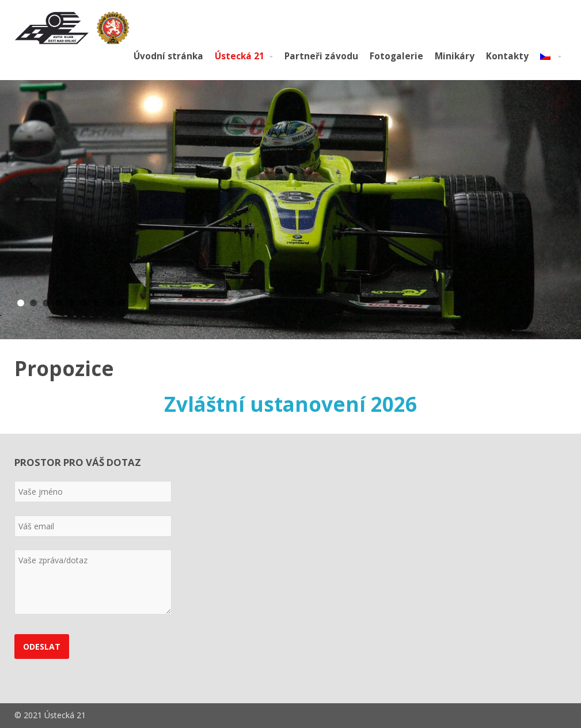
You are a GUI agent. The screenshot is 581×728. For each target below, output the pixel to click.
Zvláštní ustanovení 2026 (290, 404)
